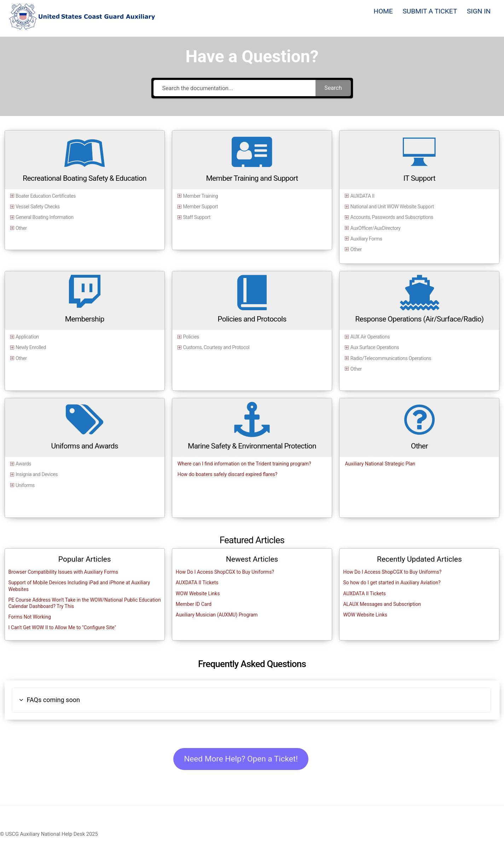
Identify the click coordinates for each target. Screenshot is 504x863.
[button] (251, 700)
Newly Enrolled (31, 347)
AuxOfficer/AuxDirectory (376, 228)
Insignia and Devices (37, 474)
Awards (23, 464)
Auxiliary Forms (366, 239)
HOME (383, 11)
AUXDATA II (363, 196)
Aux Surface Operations (375, 347)
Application (27, 337)
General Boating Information (45, 218)
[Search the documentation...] (235, 88)
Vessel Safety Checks (38, 207)
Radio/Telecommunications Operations (391, 358)
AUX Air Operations (370, 337)
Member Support (200, 207)
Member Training (200, 196)
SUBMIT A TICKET (429, 11)
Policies (191, 337)
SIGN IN (478, 11)
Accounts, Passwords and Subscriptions (392, 218)
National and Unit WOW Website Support (392, 207)
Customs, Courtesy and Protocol (216, 347)
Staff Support (197, 218)
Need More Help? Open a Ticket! (242, 759)
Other (21, 228)
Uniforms (25, 485)
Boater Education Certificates (46, 196)
